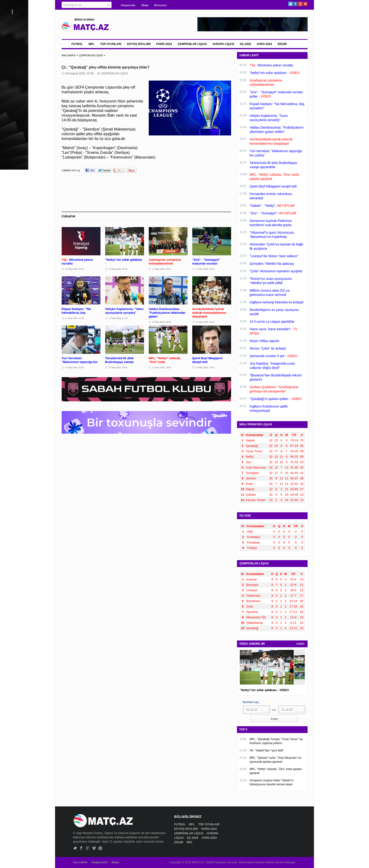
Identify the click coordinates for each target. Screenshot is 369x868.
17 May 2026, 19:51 (205, 367)
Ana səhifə (80, 862)
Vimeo (94, 848)
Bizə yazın (160, 5)
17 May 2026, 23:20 (162, 269)
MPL (91, 44)
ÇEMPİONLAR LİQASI (192, 44)
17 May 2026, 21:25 (75, 318)
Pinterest (305, 4)
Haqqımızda (128, 5)
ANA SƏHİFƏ (69, 55)
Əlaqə (145, 5)
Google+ (300, 4)
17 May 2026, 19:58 (162, 367)
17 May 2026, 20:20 (118, 367)
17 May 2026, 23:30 (118, 269)
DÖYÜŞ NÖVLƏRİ (139, 44)
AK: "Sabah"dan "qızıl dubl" (267, 750)
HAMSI (301, 644)
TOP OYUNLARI (111, 44)
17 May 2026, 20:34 (75, 367)
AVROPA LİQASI (223, 44)
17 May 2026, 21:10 (118, 318)
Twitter (291, 4)
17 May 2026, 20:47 (205, 322)
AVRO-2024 (264, 44)
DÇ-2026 (245, 44)
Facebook (295, 4)
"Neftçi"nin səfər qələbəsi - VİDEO (264, 690)
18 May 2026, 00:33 (75, 269)
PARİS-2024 (164, 44)
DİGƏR (282, 44)
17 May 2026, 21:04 (162, 322)
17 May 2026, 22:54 (205, 269)
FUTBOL (77, 44)
